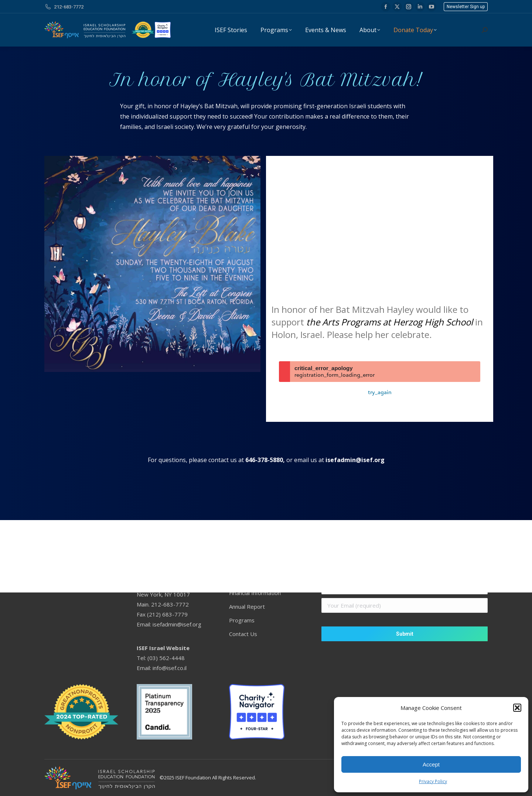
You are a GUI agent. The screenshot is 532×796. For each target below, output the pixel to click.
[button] (517, 708)
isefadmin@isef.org (355, 460)
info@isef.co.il (170, 668)
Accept (431, 764)
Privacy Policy (433, 781)
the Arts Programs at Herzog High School (390, 322)
